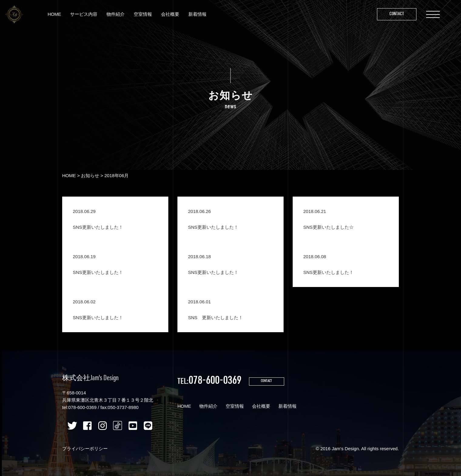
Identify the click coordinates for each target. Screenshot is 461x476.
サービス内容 (85, 15)
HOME (55, 15)
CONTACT (268, 382)
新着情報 (199, 15)
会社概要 (171, 15)
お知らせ (90, 176)
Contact (396, 15)
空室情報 (144, 15)
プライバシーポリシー (85, 449)
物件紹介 (117, 15)
